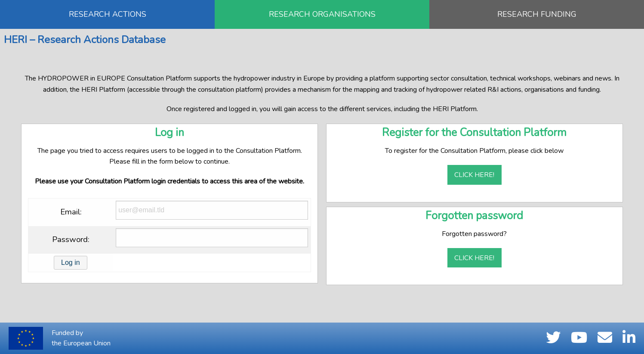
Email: (71, 212)
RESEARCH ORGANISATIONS (322, 14)
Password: (71, 239)
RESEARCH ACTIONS (108, 14)
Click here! (474, 175)
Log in (71, 262)
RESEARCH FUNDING (537, 14)
